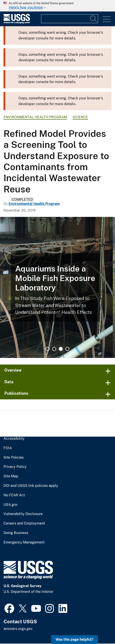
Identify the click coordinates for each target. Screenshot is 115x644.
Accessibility (13, 439)
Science (76, 117)
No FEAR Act (13, 495)
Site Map (10, 476)
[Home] (17, 23)
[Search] (94, 19)
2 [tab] (54, 349)
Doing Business (15, 533)
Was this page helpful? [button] (76, 639)
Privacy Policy (14, 467)
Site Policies (13, 457)
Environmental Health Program (33, 117)
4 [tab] (67, 349)
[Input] (70, 19)
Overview (13, 370)
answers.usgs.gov (18, 629)
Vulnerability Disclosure (21, 514)
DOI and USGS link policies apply (28, 486)
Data (8, 382)
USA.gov (10, 504)
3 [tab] (61, 349)
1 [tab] (48, 349)
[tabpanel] (57, 287)
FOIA (7, 448)
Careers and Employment (23, 523)
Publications (15, 393)
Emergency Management (23, 542)
